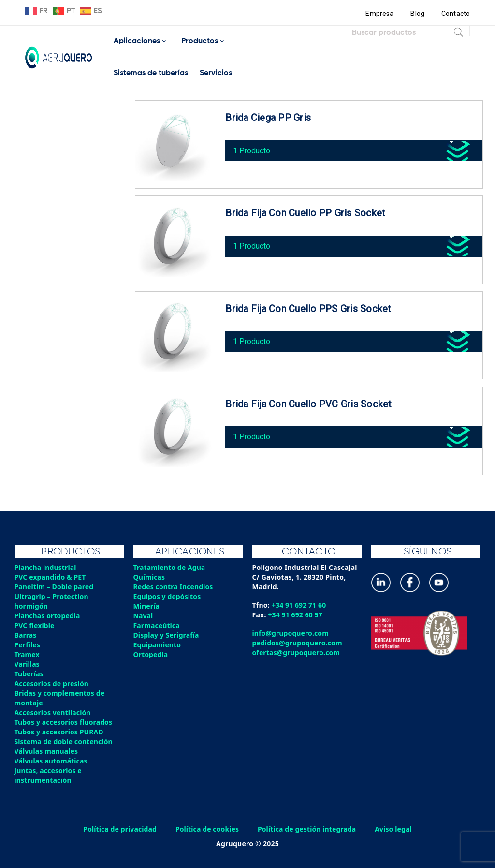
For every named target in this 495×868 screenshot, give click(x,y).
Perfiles (28, 645)
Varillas (27, 664)
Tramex (27, 654)
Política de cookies (206, 829)
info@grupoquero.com (291, 633)
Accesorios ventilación (53, 712)
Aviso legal (396, 829)
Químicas (150, 577)
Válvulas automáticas (52, 761)
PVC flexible (35, 625)
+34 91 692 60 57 (296, 615)
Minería (147, 606)
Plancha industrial (46, 567)
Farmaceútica (157, 625)
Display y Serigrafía (167, 635)
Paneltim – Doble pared (55, 587)
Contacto (455, 14)
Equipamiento (158, 645)
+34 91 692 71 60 (299, 605)
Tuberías (29, 674)
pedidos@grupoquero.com (298, 643)
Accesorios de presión (52, 683)
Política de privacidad (118, 829)
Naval (144, 616)
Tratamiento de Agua (170, 567)
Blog (417, 14)
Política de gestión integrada (308, 829)
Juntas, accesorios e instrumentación (49, 775)
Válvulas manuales (47, 751)
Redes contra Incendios (174, 587)
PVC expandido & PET (51, 577)
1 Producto (254, 148)
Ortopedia (151, 654)
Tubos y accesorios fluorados (65, 722)
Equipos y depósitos (168, 596)
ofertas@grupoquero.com (297, 652)
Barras (26, 635)
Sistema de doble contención (65, 741)
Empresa (379, 14)
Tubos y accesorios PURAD (60, 732)
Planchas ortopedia (48, 616)
